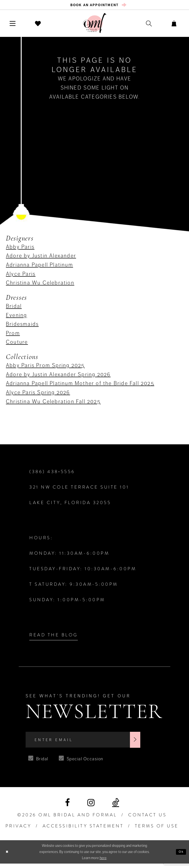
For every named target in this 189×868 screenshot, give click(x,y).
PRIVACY (18, 831)
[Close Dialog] (8, 856)
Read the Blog (54, 637)
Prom (13, 335)
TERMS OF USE (157, 831)
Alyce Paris (21, 275)
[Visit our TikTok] (116, 807)
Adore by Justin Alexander (41, 257)
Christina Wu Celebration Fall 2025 (53, 403)
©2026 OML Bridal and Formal (67, 820)
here (103, 862)
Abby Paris (20, 248)
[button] (15, 25)
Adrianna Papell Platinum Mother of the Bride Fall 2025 (80, 385)
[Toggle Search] (142, 25)
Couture (17, 344)
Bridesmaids (22, 326)
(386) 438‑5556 (52, 473)
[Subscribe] (155, 743)
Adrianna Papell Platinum (39, 266)
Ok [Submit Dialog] (181, 856)
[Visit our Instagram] (91, 807)
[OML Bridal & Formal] (95, 25)
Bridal (14, 308)
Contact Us (147, 820)
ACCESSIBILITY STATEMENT (83, 831)
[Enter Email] (93, 743)
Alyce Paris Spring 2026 (38, 394)
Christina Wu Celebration (40, 284)
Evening (16, 317)
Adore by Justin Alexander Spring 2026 (58, 376)
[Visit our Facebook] (67, 807)
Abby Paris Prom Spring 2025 (45, 367)
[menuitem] (95, 6)
